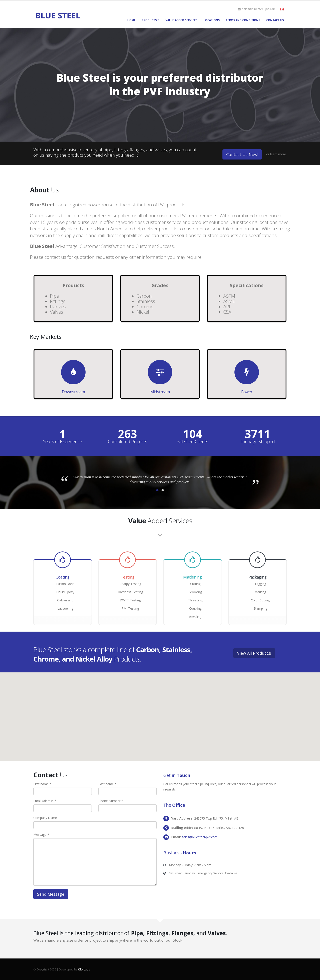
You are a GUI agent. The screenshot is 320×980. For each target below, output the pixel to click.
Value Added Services (181, 20)
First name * (42, 784)
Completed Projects (128, 442)
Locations (212, 20)
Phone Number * (111, 801)
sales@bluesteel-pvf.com (200, 837)
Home (131, 20)
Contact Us (275, 20)
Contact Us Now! (242, 154)
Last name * (107, 784)
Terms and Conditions (243, 20)
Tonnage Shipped (257, 442)
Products (149, 20)
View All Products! (254, 653)
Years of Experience (62, 442)
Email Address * (45, 801)
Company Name (45, 818)
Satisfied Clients (193, 442)
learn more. (278, 154)
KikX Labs (84, 969)
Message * (41, 835)
